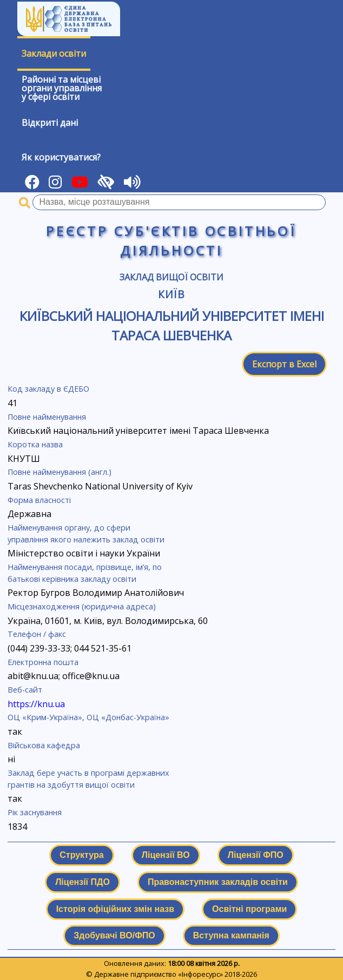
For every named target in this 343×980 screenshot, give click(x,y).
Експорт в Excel (284, 364)
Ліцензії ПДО (83, 882)
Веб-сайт (25, 690)
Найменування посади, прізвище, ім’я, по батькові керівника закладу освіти (85, 573)
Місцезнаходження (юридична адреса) (82, 606)
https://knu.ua (36, 704)
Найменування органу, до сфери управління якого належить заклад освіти (86, 533)
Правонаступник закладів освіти (218, 882)
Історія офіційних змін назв (115, 909)
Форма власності (39, 500)
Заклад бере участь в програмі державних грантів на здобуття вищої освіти (88, 779)
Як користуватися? (61, 157)
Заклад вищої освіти (171, 277)
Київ (172, 294)
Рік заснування (35, 812)
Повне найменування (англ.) (60, 472)
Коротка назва (35, 444)
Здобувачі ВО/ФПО (114, 935)
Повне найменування (47, 417)
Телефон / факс (37, 634)
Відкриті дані (50, 123)
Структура (81, 855)
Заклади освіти (54, 53)
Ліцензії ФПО (256, 855)
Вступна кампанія (231, 935)
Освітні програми (249, 909)
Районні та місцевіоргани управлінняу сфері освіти (62, 88)
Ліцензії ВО (166, 855)
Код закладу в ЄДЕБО (48, 389)
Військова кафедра (44, 745)
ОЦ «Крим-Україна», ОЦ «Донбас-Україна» (88, 717)
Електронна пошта (43, 662)
